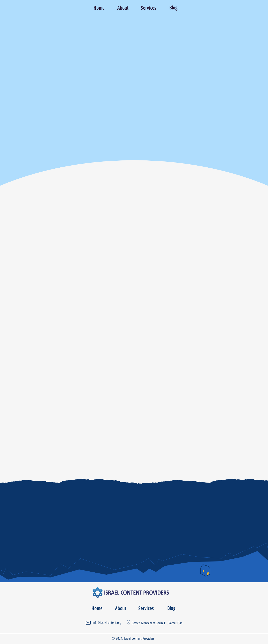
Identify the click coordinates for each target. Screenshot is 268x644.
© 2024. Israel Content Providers (133, 638)
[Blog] (174, 8)
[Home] (99, 8)
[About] (123, 8)
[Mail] (88, 623)
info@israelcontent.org (107, 623)
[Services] (149, 8)
